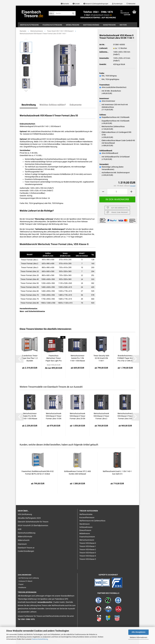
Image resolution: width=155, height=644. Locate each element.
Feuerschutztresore (52, 25)
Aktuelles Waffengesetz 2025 (29, 518)
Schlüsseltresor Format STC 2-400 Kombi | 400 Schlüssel (77, 473)
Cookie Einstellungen (26, 551)
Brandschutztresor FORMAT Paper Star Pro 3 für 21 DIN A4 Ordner (125, 358)
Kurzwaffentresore (87, 518)
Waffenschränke (91, 25)
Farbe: (102, 73)
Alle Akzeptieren (138, 632)
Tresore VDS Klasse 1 (88, 546)
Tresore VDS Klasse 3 (88, 553)
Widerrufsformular (25, 537)
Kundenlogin (117, 4)
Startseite (65, 4)
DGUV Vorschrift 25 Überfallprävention (33, 526)
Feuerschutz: (105, 85)
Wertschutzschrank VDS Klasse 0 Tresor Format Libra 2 (101, 416)
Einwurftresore (85, 530)
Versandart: (104, 164)
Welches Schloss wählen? (53, 105)
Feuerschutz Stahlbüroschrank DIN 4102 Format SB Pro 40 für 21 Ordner (38, 473)
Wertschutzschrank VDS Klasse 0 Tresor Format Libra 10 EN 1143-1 (54, 416)
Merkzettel (131, 4)
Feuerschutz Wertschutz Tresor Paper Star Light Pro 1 (54, 358)
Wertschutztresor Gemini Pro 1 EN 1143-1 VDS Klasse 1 (77, 358)
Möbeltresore (73, 25)
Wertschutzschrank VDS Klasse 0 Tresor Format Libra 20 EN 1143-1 (77, 416)
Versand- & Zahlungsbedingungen (96, 4)
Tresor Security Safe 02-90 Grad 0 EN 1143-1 (101, 358)
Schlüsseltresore (86, 527)
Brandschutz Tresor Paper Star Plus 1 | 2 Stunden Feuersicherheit (30, 358)
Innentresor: (104, 98)
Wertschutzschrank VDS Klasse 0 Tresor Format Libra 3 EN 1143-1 (125, 416)
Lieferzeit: (104, 48)
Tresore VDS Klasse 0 (88, 543)
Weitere (123, 25)
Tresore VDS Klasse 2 (88, 549)
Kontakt (76, 4)
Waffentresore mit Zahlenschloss (92, 521)
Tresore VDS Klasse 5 (88, 559)
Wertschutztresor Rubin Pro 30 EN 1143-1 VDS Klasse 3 (30, 416)
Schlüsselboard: (106, 151)
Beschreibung (29, 105)
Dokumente (76, 105)
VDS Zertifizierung (25, 514)
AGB (20, 529)
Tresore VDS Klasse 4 (88, 556)
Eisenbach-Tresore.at (26, 548)
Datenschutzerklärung (40, 639)
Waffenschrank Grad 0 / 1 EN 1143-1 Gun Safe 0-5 (117, 473)
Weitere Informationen (138, 637)
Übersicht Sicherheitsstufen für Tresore (33, 522)
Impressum (22, 544)
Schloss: (103, 115)
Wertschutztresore (29, 25)
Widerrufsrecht (24, 540)
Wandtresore (109, 25)
